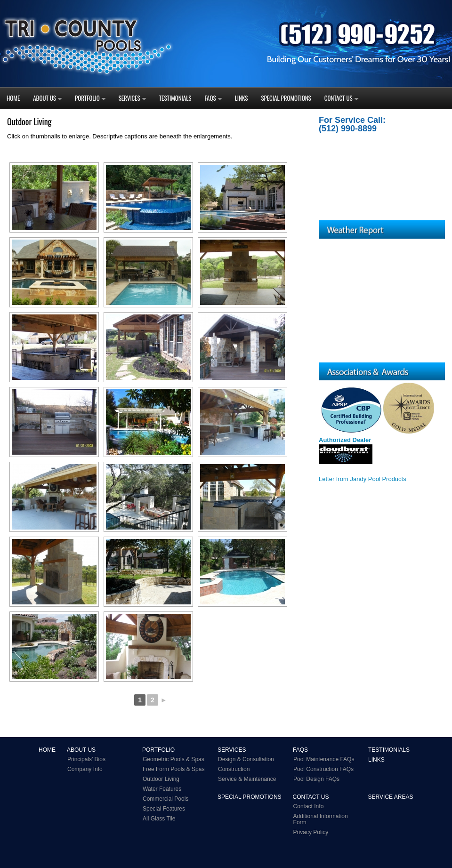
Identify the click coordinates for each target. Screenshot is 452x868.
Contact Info (309, 806)
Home (13, 98)
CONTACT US (311, 797)
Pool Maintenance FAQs (324, 759)
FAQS (300, 750)
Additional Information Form (321, 819)
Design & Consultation (246, 759)
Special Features (164, 809)
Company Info (85, 769)
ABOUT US (81, 750)
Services (129, 98)
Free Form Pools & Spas (174, 769)
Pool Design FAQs (316, 779)
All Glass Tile (159, 819)
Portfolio (87, 98)
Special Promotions (286, 98)
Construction (234, 769)
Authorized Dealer (345, 440)
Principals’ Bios (86, 759)
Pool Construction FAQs (323, 769)
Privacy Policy (311, 832)
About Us (44, 98)
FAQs (210, 98)
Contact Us (339, 98)
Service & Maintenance (247, 779)
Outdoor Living (161, 779)
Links (242, 98)
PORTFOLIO (158, 750)
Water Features (162, 789)
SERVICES (232, 750)
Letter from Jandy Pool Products (363, 479)
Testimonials (175, 98)
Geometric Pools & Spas (174, 759)
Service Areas (391, 797)
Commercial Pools (165, 799)
